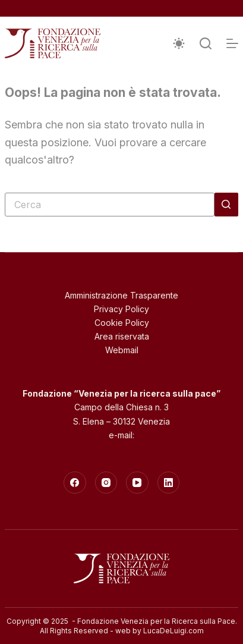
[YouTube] (137, 483)
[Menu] (232, 43)
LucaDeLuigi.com (173, 631)
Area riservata (122, 336)
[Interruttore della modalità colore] (179, 43)
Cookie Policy (122, 323)
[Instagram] (106, 483)
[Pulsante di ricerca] (226, 205)
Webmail (122, 350)
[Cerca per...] (110, 205)
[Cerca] (206, 43)
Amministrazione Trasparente (121, 295)
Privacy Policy (121, 309)
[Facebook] (75, 483)
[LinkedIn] (169, 483)
